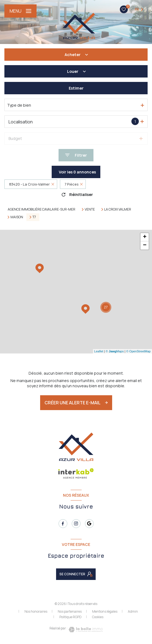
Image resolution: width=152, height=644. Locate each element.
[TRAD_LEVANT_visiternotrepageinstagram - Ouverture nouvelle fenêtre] (76, 524)
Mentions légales (105, 611)
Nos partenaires (70, 611)
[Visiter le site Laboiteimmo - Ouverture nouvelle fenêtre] (85, 630)
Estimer (76, 88)
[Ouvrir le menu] (20, 11)
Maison (17, 217)
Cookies (98, 617)
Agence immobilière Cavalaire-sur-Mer (42, 209)
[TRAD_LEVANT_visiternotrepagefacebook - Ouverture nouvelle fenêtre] (63, 524)
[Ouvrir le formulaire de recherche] (76, 155)
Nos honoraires (36, 611)
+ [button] (145, 237)
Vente (90, 209)
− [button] (145, 245)
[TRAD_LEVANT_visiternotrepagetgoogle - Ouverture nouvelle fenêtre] (89, 524)
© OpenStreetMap (138, 351)
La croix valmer (118, 209)
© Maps (115, 351)
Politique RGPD (71, 617)
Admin (133, 611)
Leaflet (99, 351)
